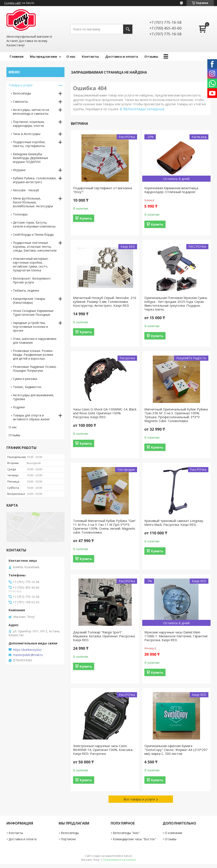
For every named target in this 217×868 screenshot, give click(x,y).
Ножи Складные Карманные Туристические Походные (33, 313)
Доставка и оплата (122, 56)
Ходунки (19, 407)
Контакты (90, 56)
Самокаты (20, 101)
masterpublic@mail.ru (28, 655)
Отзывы (151, 56)
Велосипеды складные (144, 109)
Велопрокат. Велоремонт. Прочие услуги (32, 280)
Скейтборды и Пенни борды (33, 234)
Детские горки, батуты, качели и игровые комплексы (34, 224)
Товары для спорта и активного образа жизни (31, 417)
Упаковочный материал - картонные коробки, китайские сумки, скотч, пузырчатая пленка (31, 264)
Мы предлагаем (43, 56)
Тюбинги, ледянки (26, 290)
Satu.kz (128, 856)
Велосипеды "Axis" (126, 833)
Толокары (20, 214)
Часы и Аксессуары (27, 134)
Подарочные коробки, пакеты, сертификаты (29, 144)
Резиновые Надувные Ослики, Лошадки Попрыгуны (35, 369)
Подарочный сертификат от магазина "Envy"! (102, 190)
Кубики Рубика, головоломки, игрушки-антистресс (35, 180)
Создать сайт (13, 3)
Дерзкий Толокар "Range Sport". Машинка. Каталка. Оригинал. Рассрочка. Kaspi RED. (104, 636)
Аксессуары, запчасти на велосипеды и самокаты (31, 112)
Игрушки (19, 170)
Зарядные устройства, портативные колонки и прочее (30, 327)
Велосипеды (22, 93)
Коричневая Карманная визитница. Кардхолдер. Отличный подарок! (172, 190)
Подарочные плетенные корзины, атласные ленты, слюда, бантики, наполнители (35, 247)
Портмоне (68, 839)
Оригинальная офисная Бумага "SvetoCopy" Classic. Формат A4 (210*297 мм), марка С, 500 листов (176, 750)
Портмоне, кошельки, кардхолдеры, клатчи (29, 124)
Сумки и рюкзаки (25, 379)
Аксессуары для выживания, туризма (33, 397)
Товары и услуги (21, 85)
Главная (17, 56)
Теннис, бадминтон (27, 387)
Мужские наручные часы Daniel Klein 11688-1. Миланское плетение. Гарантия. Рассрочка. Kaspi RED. (176, 636)
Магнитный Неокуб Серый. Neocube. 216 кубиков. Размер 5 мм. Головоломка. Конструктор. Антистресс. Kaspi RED (105, 302)
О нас (71, 56)
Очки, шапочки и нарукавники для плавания (35, 341)
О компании (173, 833)
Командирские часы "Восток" (134, 839)
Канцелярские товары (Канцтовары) (29, 301)
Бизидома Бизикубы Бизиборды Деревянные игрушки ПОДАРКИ (31, 158)
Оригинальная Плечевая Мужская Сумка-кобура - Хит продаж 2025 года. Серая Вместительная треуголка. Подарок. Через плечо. (176, 303)
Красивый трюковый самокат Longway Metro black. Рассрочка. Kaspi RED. (174, 523)
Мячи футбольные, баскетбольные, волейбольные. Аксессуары (33, 202)
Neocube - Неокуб (26, 190)
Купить (86, 218)
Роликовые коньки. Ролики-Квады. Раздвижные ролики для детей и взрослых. (33, 355)
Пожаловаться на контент (120, 860)
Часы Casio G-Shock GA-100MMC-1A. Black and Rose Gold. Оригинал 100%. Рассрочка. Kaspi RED (105, 413)
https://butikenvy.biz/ (27, 650)
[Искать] (128, 29)
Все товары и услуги (139, 799)
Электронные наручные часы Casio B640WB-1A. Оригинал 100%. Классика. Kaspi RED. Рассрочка (103, 750)
